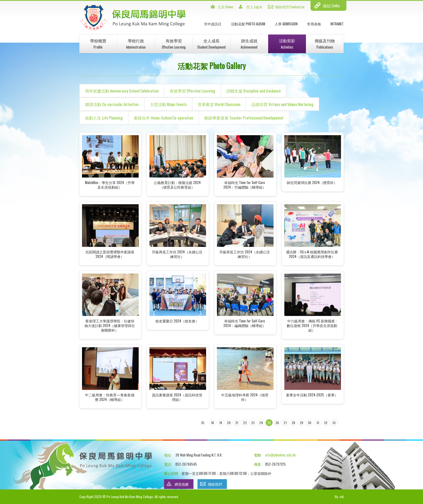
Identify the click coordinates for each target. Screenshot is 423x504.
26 (277, 423)
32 (326, 423)
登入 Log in (254, 7)
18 (213, 423)
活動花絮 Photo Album (248, 24)
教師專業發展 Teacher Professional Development (244, 118)
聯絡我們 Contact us (290, 7)
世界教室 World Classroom (219, 104)
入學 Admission (286, 24)
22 (245, 423)
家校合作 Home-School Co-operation (163, 118)
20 (229, 423)
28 (293, 423)
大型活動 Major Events (168, 104)
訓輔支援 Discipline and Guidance (254, 91)
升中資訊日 (213, 24)
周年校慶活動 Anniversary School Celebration (122, 91)
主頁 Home (225, 7)
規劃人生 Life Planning (104, 118)
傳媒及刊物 (325, 44)
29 (301, 423)
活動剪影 (287, 44)
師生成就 (249, 44)
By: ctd (339, 497)
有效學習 (174, 44)
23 (253, 423)
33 (334, 423)
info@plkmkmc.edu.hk (280, 455)
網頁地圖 (182, 484)
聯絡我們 (215, 484)
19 (221, 423)
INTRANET (337, 24)
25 (269, 423)
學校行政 (136, 44)
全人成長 (211, 44)
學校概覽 (98, 44)
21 (237, 423)
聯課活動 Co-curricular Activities (112, 104)
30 (310, 423)
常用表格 (314, 24)
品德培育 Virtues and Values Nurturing (282, 104)
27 (285, 423)
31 (318, 423)
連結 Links (331, 5)
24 (261, 423)
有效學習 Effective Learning (192, 91)
